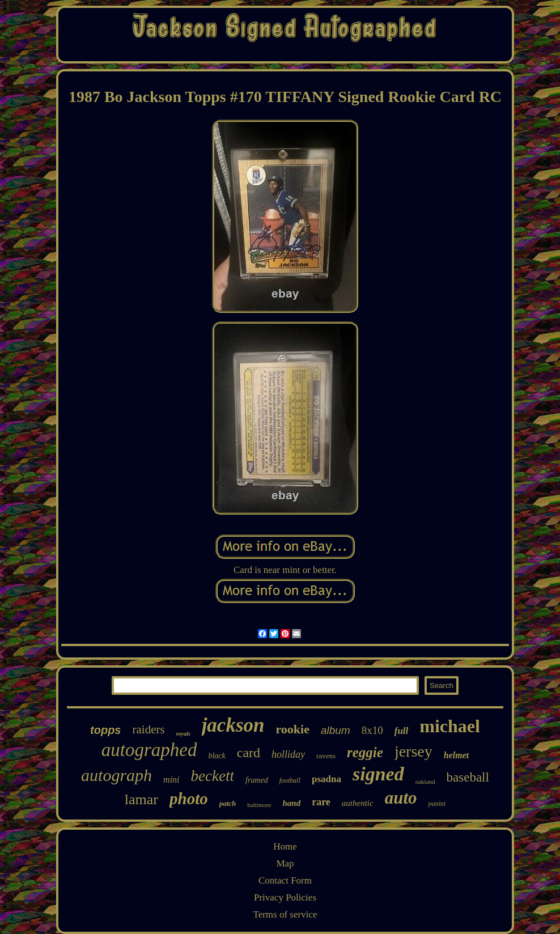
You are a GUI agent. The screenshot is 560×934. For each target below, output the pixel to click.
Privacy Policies (285, 897)
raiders (148, 729)
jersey (413, 751)
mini (171, 780)
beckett (213, 776)
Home (285, 846)
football (290, 780)
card (249, 753)
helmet (456, 755)
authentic (358, 803)
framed (257, 780)
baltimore (259, 805)
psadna (326, 779)
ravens (326, 756)
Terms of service (285, 914)
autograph (116, 775)
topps (105, 730)
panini (437, 804)
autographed (149, 750)
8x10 (372, 730)
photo (189, 799)
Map (285, 863)
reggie (365, 752)
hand (291, 803)
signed (378, 774)
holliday (288, 754)
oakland (425, 782)
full (402, 731)
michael (450, 726)
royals (183, 734)
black (217, 756)
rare (321, 802)
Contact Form (285, 880)
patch (228, 803)
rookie (292, 729)
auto (401, 798)
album (336, 730)
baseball (468, 777)
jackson (233, 725)
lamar (141, 799)
